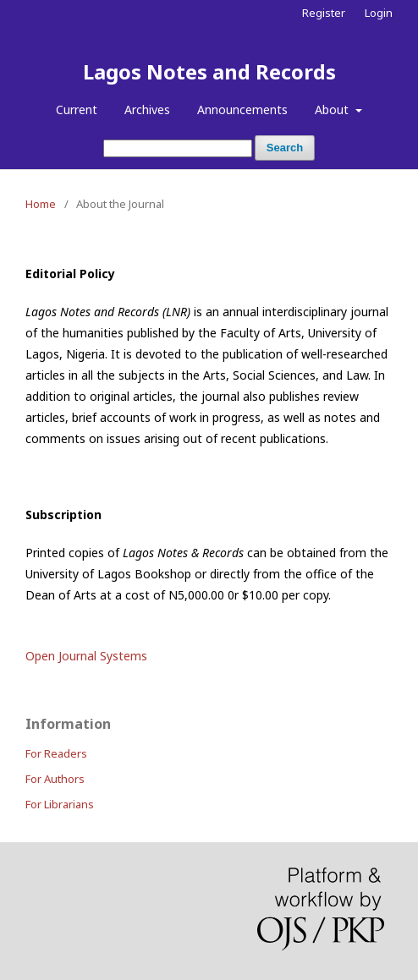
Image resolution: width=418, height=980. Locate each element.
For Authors (55, 779)
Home (41, 204)
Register (324, 13)
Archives (147, 109)
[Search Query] (178, 148)
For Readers (56, 753)
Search (285, 148)
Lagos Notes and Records (209, 71)
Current (77, 109)
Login (379, 13)
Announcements (242, 109)
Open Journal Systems (86, 656)
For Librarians (60, 804)
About (333, 109)
